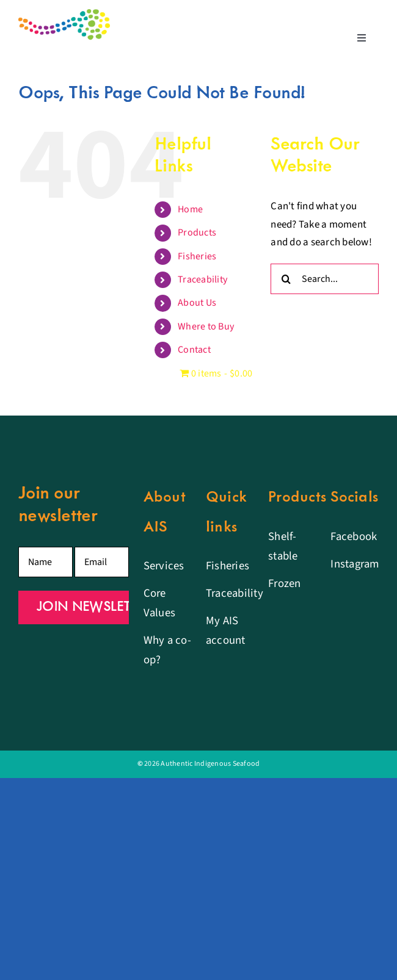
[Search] (286, 279)
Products (197, 232)
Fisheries (197, 256)
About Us (197, 303)
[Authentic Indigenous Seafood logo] (64, 14)
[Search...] (325, 279)
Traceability (202, 279)
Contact (194, 350)
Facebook (354, 536)
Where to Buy (206, 326)
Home (190, 209)
